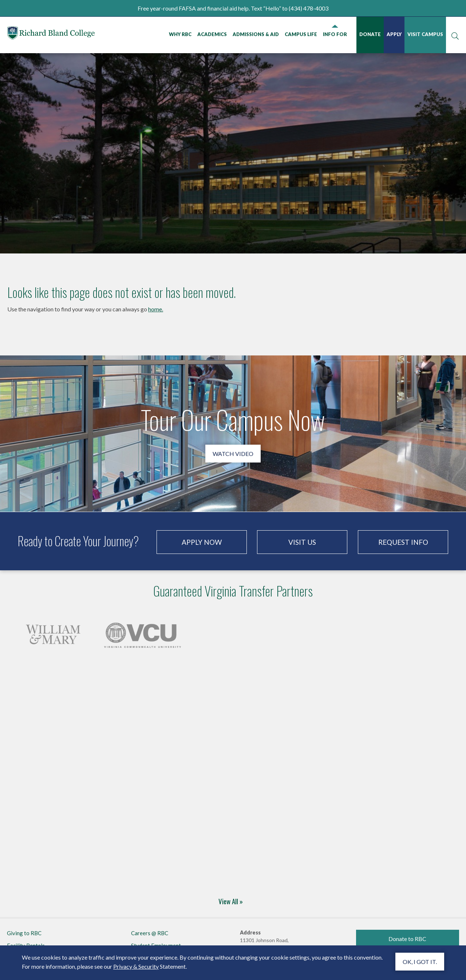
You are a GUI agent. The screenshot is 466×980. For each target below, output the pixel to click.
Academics (212, 34)
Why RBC (180, 34)
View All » (231, 901)
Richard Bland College (51, 34)
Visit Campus (425, 34)
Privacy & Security (136, 966)
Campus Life (301, 34)
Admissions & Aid (256, 34)
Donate (370, 34)
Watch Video (233, 454)
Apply (394, 34)
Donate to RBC (407, 939)
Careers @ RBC (150, 933)
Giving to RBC (24, 933)
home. (156, 309)
